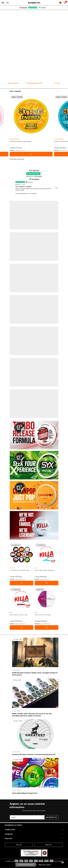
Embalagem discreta (34, 83)
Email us (48, 845)
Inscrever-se (51, 817)
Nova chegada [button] (15, 91)
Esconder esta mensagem (26, 865)
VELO (36, 612)
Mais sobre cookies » (45, 865)
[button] (3, 3)
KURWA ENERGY (14, 139)
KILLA (36, 568)
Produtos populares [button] (17, 159)
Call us (19, 845)
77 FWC (12, 568)
